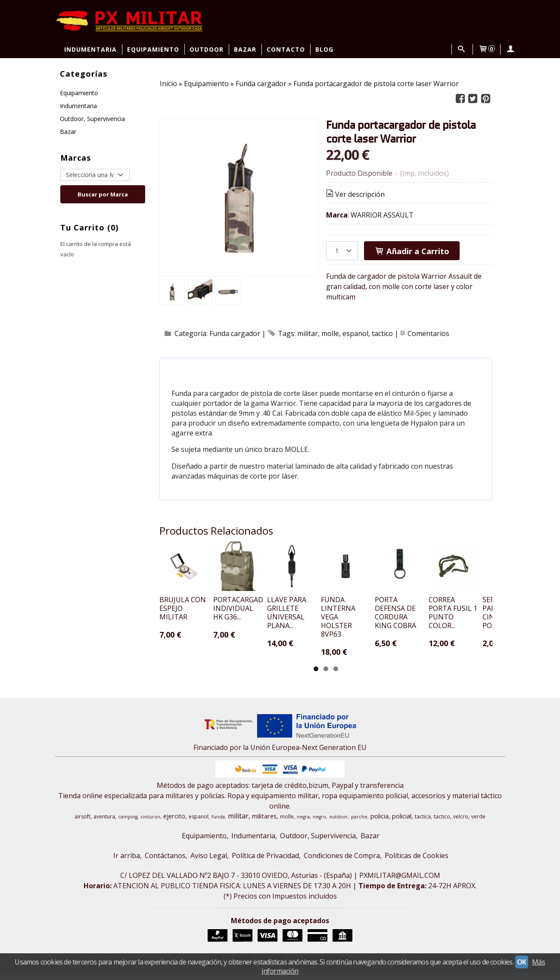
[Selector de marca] (95, 175)
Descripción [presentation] (203, 369)
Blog (324, 49)
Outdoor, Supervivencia (92, 119)
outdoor (339, 824)
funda (218, 824)
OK (522, 962)
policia (380, 823)
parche (359, 824)
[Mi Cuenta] (510, 49)
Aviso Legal (209, 862)
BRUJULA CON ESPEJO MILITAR (195, 635)
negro (319, 824)
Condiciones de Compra (342, 862)
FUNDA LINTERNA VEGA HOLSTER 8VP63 (455, 635)
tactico (382, 333)
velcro (461, 823)
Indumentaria (90, 49)
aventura (104, 823)
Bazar (245, 49)
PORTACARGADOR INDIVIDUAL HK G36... (279, 635)
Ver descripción (355, 194)
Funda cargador (235, 333)
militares (264, 823)
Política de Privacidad (265, 862)
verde (478, 823)
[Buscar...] (461, 49)
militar (308, 333)
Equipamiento (153, 49)
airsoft (82, 823)
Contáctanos (165, 862)
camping (128, 824)
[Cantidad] (342, 251)
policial (402, 823)
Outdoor (207, 49)
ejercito (174, 823)
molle (330, 333)
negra (303, 824)
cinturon (150, 824)
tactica (423, 823)
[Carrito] (487, 49)
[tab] (203, 369)
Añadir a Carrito (412, 251)
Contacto (286, 49)
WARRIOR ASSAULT (382, 215)
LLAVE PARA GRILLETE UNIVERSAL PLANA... (367, 635)
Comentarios (428, 333)
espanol (355, 333)
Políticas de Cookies (417, 862)
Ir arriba (127, 862)
